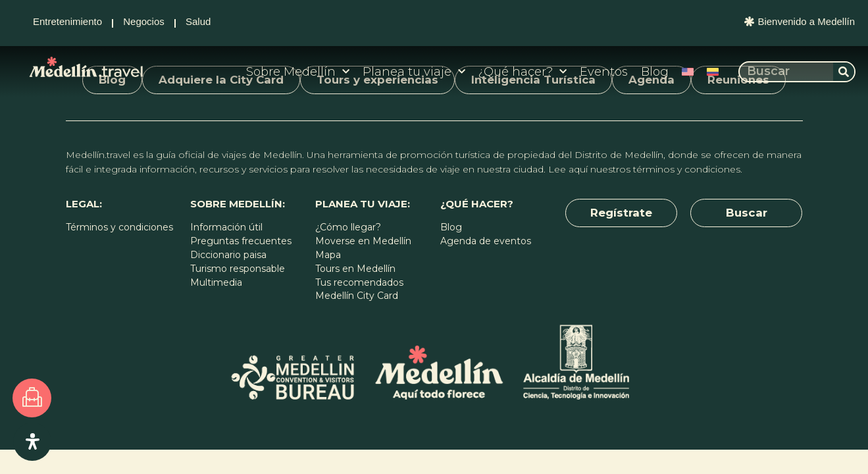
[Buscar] (844, 72)
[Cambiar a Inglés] (688, 72)
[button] (621, 214)
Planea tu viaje (414, 72)
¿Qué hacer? (523, 72)
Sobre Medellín (298, 72)
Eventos (604, 72)
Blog (655, 72)
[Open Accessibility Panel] (33, 441)
